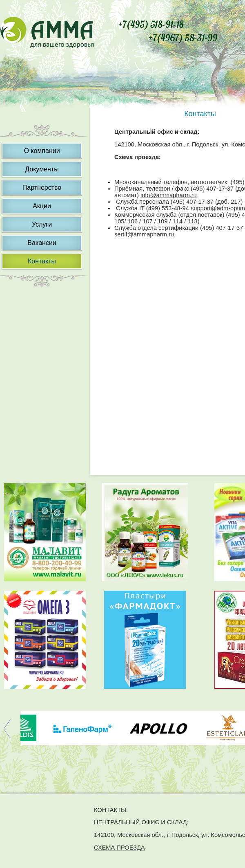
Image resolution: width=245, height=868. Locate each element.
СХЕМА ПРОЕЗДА (119, 848)
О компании (42, 151)
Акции (42, 206)
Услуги (42, 224)
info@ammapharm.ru (169, 195)
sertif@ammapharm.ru (144, 234)
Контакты (42, 261)
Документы (42, 169)
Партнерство (42, 188)
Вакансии (42, 243)
